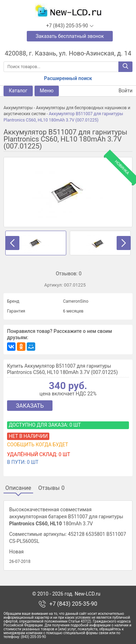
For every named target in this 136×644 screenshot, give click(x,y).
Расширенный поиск (68, 78)
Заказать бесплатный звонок (70, 36)
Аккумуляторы (18, 108)
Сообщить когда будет (38, 445)
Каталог (18, 91)
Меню (47, 91)
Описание (18, 488)
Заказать (30, 406)
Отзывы (52, 488)
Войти (121, 91)
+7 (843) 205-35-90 (73, 604)
